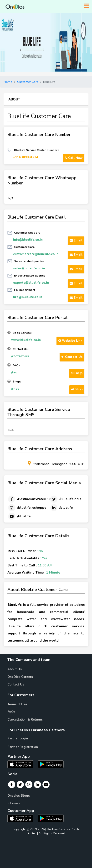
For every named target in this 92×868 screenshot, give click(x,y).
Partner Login (18, 738)
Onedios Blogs (19, 796)
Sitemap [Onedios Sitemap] (13, 803)
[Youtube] (19, 516)
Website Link (70, 341)
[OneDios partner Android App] (51, 764)
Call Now (74, 158)
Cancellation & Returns (25, 720)
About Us (15, 669)
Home (8, 82)
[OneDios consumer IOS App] (22, 818)
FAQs (77, 373)
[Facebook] (32, 499)
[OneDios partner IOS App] (22, 764)
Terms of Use (17, 704)
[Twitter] (66, 499)
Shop (77, 389)
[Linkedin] (61, 508)
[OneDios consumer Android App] (51, 818)
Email (76, 241)
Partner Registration (23, 747)
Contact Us (72, 357)
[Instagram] (27, 508)
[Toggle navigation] (87, 6)
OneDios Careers (20, 677)
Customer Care (28, 82)
